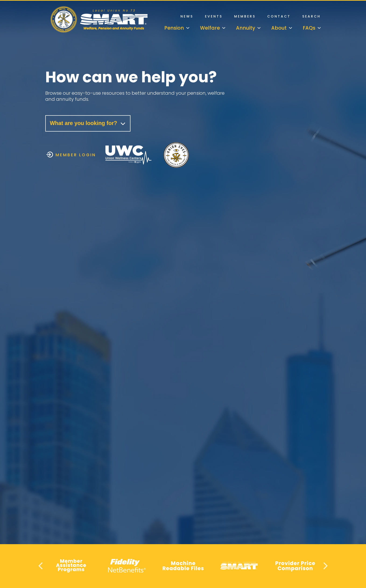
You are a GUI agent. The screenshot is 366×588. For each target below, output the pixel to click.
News (187, 16)
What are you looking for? (89, 124)
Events (214, 16)
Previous (41, 566)
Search (311, 16)
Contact (279, 16)
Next (325, 566)
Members (245, 16)
